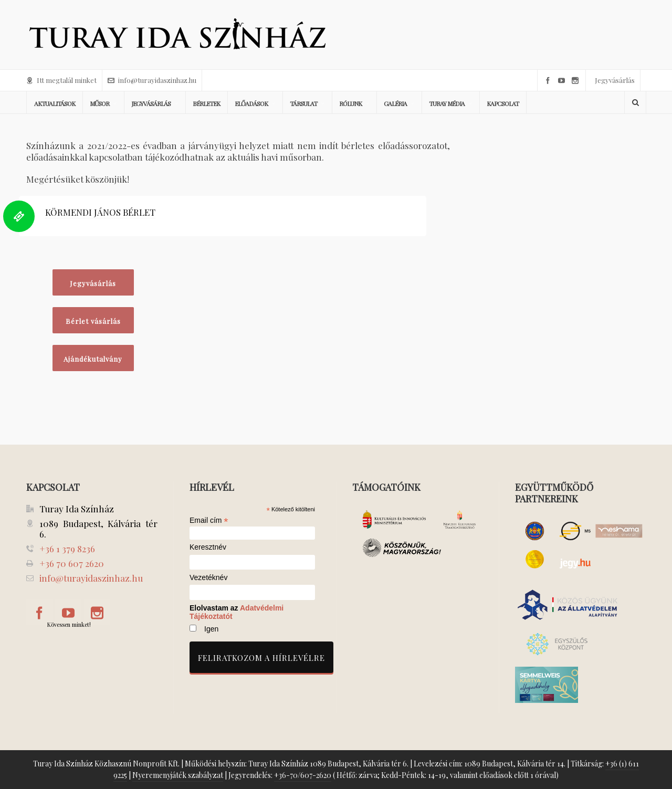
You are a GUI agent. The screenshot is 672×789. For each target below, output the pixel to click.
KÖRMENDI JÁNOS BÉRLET (100, 212)
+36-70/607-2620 (303, 775)
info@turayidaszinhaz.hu (152, 80)
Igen (211, 629)
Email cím (209, 520)
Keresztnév (208, 547)
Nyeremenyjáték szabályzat (178, 775)
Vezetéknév (208, 578)
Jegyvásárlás (615, 80)
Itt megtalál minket (61, 80)
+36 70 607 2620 (72, 563)
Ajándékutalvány (93, 359)
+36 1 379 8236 (67, 549)
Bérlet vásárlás (93, 321)
